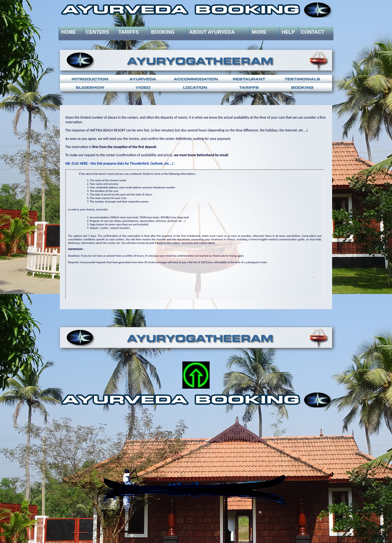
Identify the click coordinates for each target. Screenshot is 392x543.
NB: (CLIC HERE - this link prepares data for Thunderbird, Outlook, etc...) (119, 163)
